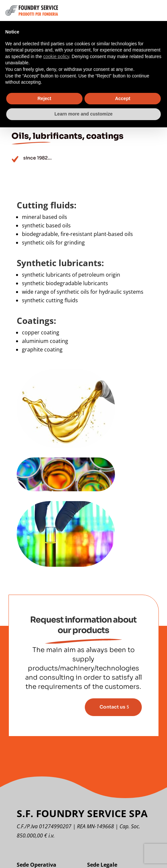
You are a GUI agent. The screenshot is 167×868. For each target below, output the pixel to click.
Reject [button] (44, 98)
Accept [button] (123, 98)
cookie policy (56, 56)
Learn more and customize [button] (83, 114)
